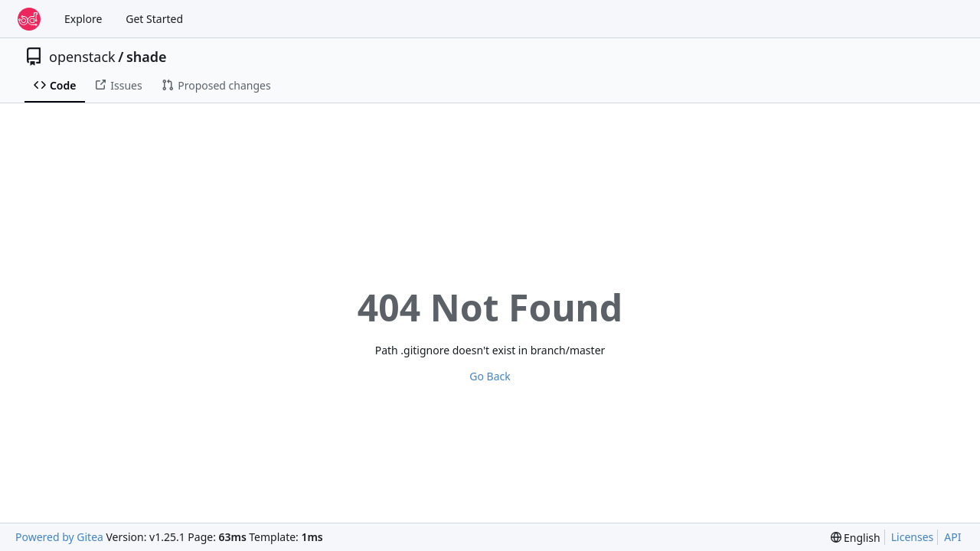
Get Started (154, 19)
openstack (82, 57)
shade (147, 57)
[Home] (29, 19)
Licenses (913, 537)
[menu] (856, 538)
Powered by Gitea (59, 537)
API (952, 537)
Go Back (490, 376)
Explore (83, 19)
